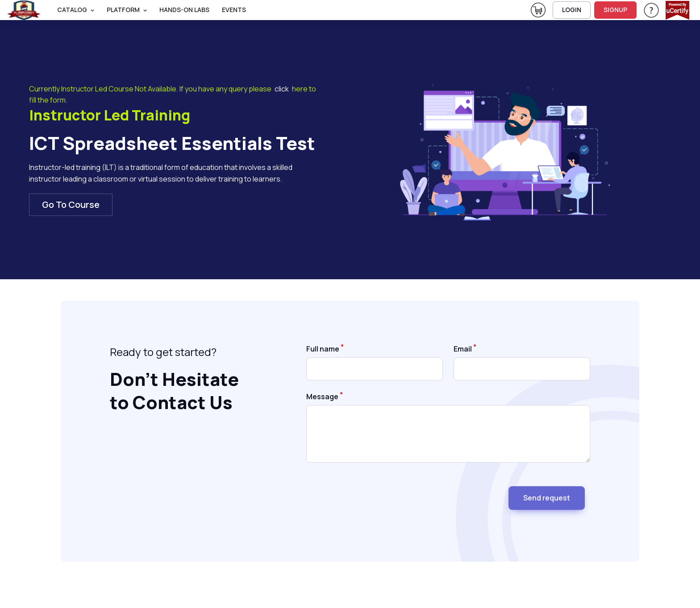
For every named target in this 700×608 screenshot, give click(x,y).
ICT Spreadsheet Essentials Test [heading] (172, 143)
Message (322, 397)
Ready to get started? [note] (163, 352)
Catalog (72, 10)
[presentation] (374, 494)
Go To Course (71, 205)
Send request (547, 498)
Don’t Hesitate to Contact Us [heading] (174, 391)
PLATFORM (123, 10)
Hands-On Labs (184, 10)
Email (463, 349)
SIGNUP (615, 10)
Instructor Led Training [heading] (110, 116)
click (282, 89)
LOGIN (572, 10)
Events (234, 10)
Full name (323, 349)
